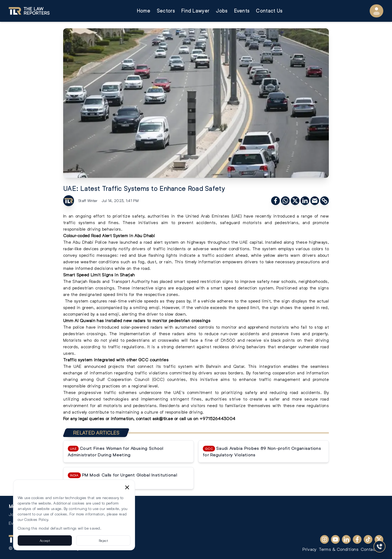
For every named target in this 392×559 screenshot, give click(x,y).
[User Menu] (376, 11)
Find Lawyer (195, 11)
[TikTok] (368, 539)
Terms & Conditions (339, 549)
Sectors (166, 11)
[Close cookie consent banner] (127, 487)
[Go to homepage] (29, 11)
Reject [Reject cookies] (103, 540)
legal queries (91, 418)
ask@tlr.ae (163, 418)
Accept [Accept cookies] (45, 540)
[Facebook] (357, 539)
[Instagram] (324, 539)
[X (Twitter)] (379, 539)
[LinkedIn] (346, 539)
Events (242, 11)
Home (144, 11)
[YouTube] (335, 539)
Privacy (309, 549)
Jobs (222, 11)
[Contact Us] (379, 546)
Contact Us (269, 11)
